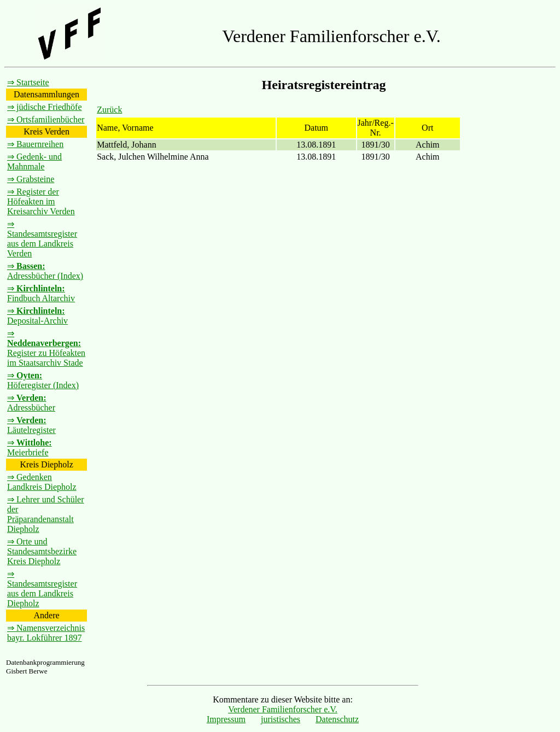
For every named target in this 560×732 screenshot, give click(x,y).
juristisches (281, 719)
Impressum (226, 719)
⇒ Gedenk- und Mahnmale (34, 162)
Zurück (109, 110)
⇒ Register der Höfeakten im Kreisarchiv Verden (41, 201)
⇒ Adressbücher (31, 403)
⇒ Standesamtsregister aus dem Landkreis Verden (42, 239)
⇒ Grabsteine (31, 179)
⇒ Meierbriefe (30, 447)
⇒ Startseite (28, 82)
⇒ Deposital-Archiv (37, 316)
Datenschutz (337, 719)
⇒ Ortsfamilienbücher (46, 119)
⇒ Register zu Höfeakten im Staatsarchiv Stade (46, 348)
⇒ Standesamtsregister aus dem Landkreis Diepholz (42, 588)
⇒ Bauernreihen (35, 144)
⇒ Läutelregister (31, 425)
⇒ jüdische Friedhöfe (45, 107)
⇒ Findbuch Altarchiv (41, 293)
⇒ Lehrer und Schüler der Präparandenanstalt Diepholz (46, 514)
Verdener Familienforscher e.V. (283, 709)
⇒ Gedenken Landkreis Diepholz (42, 482)
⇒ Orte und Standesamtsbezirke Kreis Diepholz (42, 551)
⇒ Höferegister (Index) (43, 380)
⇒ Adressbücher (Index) (45, 271)
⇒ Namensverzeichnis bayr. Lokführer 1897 (46, 633)
